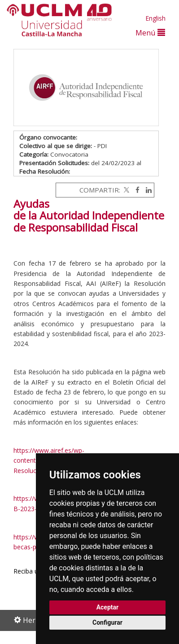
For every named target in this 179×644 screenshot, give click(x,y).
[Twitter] (126, 190)
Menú (150, 33)
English (155, 18)
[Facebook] (135, 190)
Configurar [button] (107, 622)
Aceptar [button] (108, 607)
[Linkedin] (146, 190)
